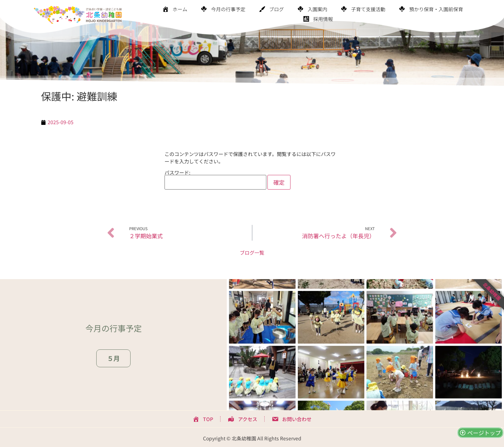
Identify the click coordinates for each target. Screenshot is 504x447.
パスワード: (215, 180)
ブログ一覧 (252, 253)
